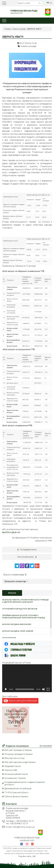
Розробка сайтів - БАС (27, 856)
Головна (8, 29)
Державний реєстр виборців (18, 788)
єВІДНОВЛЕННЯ (9, 638)
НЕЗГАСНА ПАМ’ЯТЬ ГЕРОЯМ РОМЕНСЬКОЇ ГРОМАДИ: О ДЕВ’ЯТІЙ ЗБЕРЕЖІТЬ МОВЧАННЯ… (26, 601)
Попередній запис (27, 550)
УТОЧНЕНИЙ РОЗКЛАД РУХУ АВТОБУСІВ (20, 609)
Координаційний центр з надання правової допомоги (25, 783)
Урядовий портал (13, 766)
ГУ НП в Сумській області (16, 792)
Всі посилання (46, 746)
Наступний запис (27, 557)
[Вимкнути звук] (43, 689)
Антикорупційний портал (16, 774)
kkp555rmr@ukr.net (11, 532)
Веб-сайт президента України (18, 750)
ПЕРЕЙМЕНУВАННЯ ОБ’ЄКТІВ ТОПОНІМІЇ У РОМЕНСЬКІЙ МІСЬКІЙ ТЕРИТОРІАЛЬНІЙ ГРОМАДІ (24, 617)
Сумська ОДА (11, 770)
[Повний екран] (48, 689)
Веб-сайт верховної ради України (20, 762)
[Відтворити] (6, 689)
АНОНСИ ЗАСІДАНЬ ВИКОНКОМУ (17, 624)
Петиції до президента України (19, 754)
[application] (27, 678)
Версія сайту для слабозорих (20, 701)
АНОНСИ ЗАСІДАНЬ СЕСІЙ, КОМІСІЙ (18, 631)
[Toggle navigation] (4, 3)
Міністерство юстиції (14, 758)
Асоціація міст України (15, 778)
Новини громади (19, 29)
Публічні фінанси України (16, 797)
